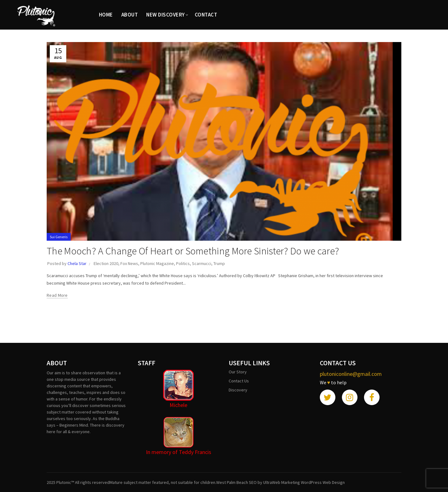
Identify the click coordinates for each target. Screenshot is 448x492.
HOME (106, 15)
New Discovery (166, 15)
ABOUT (130, 15)
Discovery (238, 390)
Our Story (238, 372)
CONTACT (206, 15)
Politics (183, 263)
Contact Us (239, 381)
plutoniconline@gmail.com (351, 374)
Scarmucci (202, 263)
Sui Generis (59, 237)
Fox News (129, 263)
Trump (219, 263)
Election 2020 (106, 263)
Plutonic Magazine (157, 263)
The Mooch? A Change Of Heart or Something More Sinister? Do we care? (193, 251)
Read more (57, 295)
